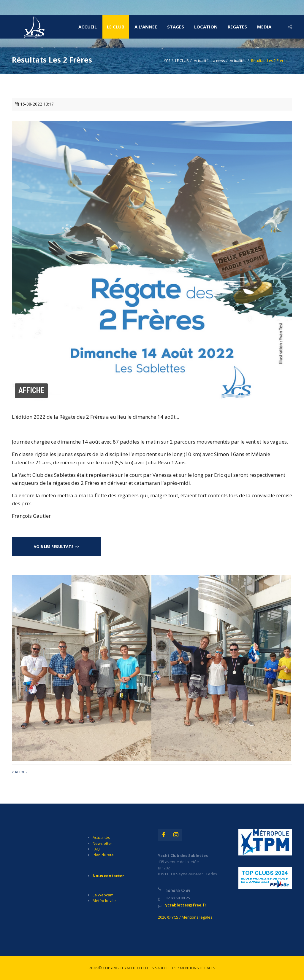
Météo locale (104, 901)
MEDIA (264, 27)
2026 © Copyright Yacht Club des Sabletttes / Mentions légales (152, 968)
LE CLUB (116, 27)
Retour (21, 772)
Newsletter (102, 843)
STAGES (176, 27)
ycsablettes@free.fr (186, 905)
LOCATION (206, 27)
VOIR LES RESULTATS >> (57, 546)
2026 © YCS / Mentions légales (185, 917)
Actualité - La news (209, 61)
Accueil (88, 27)
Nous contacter (108, 876)
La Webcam (103, 895)
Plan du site (103, 855)
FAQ (96, 849)
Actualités (238, 61)
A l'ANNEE (146, 27)
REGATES (237, 27)
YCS (167, 61)
